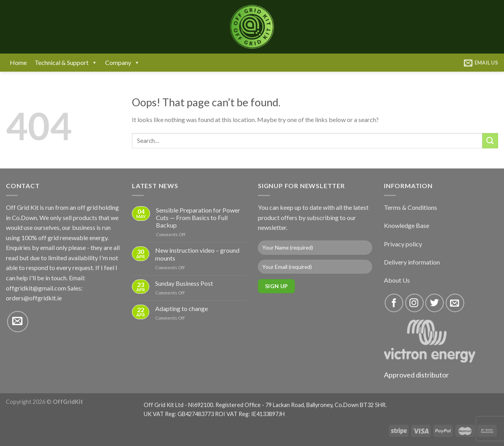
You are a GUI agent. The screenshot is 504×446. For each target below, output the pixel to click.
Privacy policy (403, 244)
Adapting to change (182, 308)
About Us (397, 280)
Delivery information (412, 262)
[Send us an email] (18, 322)
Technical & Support (66, 63)
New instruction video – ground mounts (197, 254)
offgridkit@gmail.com (36, 288)
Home (18, 62)
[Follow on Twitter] (435, 303)
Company (122, 63)
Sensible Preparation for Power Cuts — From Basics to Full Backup (198, 217)
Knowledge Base (407, 225)
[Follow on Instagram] (414, 303)
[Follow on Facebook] (394, 303)
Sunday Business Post (184, 283)
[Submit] (490, 141)
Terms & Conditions (410, 207)
